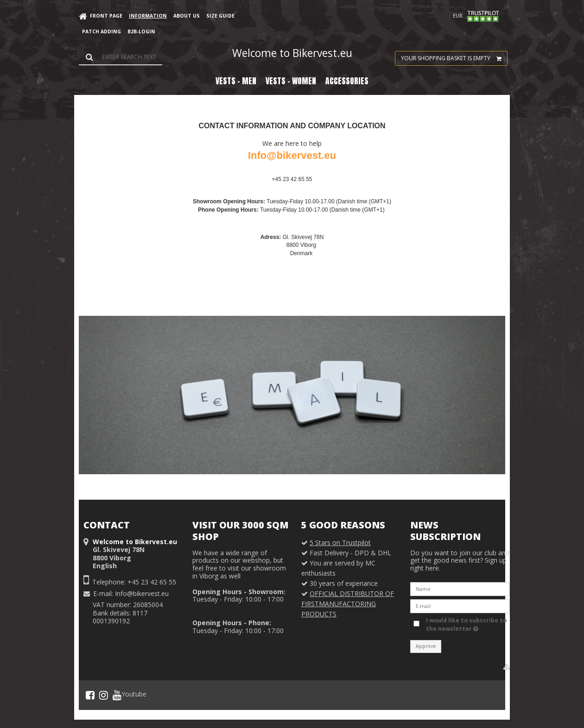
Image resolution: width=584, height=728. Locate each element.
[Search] (121, 57)
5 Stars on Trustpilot (340, 543)
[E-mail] (460, 606)
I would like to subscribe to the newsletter (466, 624)
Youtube (130, 695)
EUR (458, 16)
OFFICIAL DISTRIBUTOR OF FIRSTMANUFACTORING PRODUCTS (348, 604)
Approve (426, 646)
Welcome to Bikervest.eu (292, 53)
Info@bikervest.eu (142, 593)
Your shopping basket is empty (454, 58)
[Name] (460, 588)
